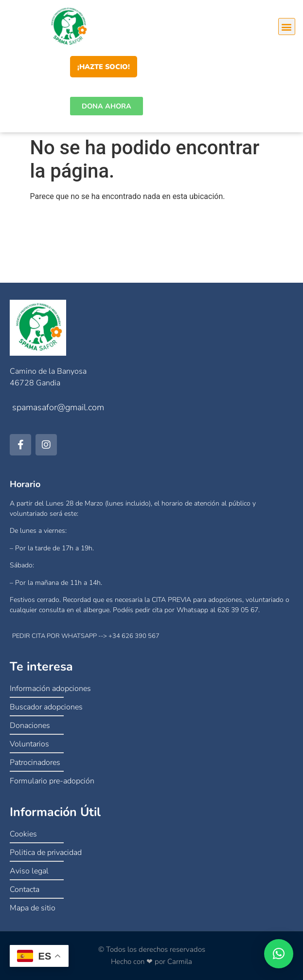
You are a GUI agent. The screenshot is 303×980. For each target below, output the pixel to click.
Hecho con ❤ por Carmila (151, 962)
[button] (287, 27)
